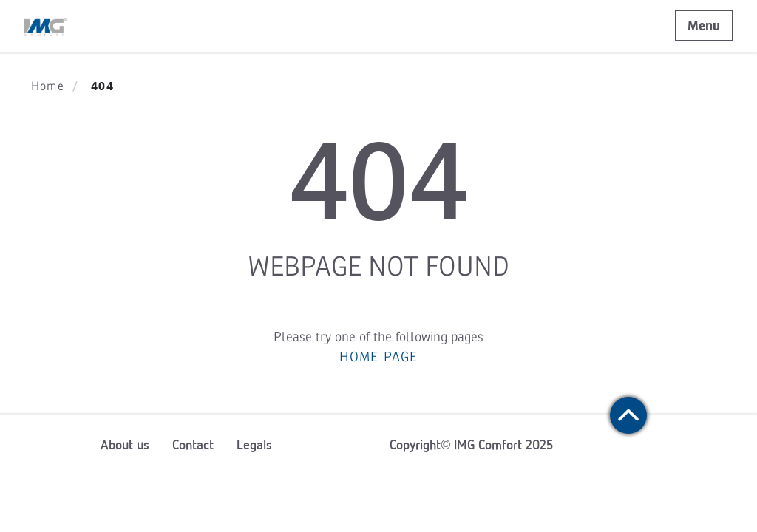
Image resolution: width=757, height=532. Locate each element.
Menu (704, 25)
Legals (254, 445)
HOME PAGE (379, 357)
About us (125, 445)
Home (48, 86)
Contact (193, 445)
